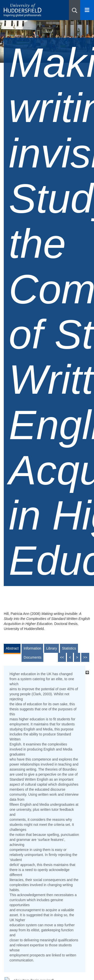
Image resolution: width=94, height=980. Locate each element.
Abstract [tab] (12, 648)
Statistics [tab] (69, 648)
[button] (75, 10)
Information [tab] (32, 648)
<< (62, 657)
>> (85, 657)
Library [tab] (52, 648)
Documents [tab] (32, 657)
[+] (87, 673)
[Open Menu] (87, 10)
